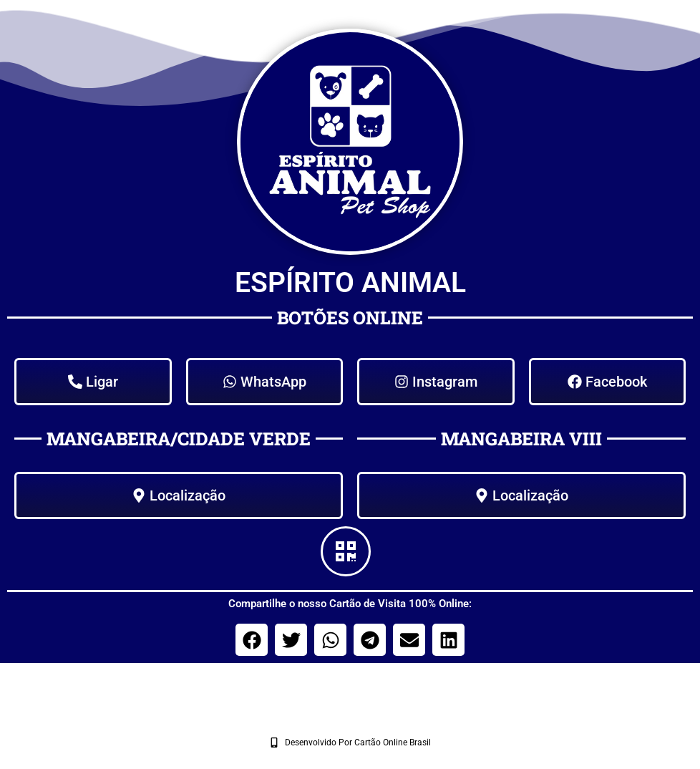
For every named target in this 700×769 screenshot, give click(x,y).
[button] (252, 640)
